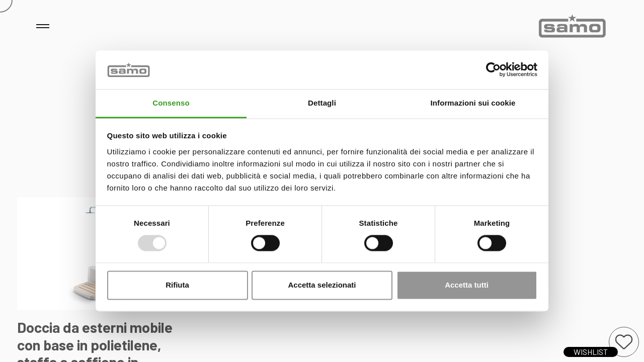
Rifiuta (177, 285)
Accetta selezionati (322, 285)
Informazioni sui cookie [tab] (473, 103)
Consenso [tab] (171, 103)
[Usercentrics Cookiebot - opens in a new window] (493, 70)
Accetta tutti (467, 285)
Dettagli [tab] (322, 103)
